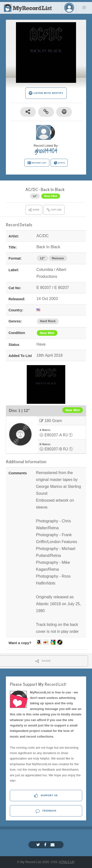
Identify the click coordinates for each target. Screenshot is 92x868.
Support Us (46, 796)
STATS (59, 163)
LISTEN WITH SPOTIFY (46, 93)
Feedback (46, 811)
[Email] (53, 845)
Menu (84, 7)
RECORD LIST (37, 163)
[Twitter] (39, 845)
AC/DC (32, 189)
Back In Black (53, 189)
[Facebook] (46, 845)
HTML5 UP (66, 862)
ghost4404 (46, 151)
